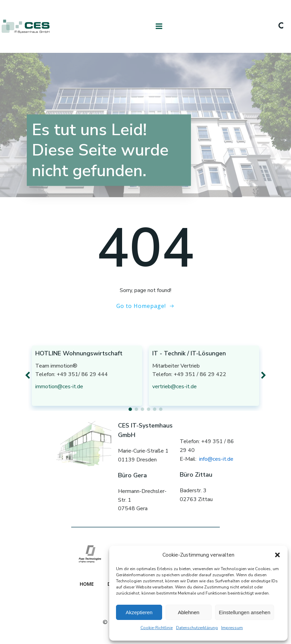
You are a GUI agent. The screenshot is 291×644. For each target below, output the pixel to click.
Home (87, 584)
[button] (277, 555)
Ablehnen (188, 612)
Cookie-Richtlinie (157, 628)
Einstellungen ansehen (245, 612)
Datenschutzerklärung (197, 628)
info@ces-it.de (216, 459)
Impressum (232, 628)
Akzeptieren (139, 612)
